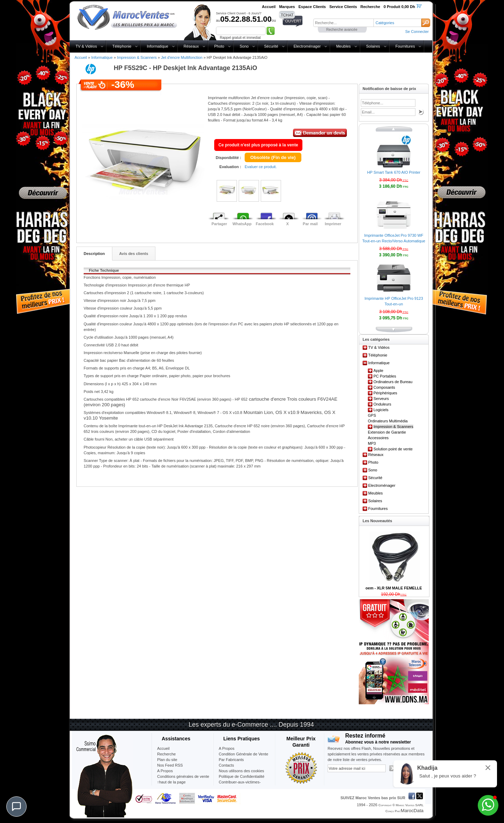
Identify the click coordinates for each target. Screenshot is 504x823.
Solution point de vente (393, 449)
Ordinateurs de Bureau (393, 382)
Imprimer (333, 224)
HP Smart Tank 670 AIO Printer (394, 172)
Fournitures (405, 46)
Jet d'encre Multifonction (182, 57)
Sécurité (271, 46)
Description (94, 254)
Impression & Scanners (137, 57)
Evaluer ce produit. (261, 167)
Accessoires (378, 438)
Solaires (373, 46)
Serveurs (381, 399)
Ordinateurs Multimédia (388, 421)
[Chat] (16, 807)
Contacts (226, 765)
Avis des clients (134, 254)
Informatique (157, 46)
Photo (219, 46)
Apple (378, 371)
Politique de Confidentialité (241, 776)
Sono (244, 46)
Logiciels (381, 410)
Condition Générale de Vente (243, 754)
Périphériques (385, 393)
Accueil (81, 57)
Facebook (265, 224)
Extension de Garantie (387, 432)
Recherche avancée (342, 30)
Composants (384, 387)
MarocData (412, 811)
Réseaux (191, 46)
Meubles (343, 46)
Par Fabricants (231, 760)
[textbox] (343, 23)
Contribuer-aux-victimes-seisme (240, 785)
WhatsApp (242, 224)
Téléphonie (122, 46)
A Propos (227, 748)
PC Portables (385, 376)
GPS (372, 415)
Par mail (310, 224)
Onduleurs (382, 404)
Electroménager (307, 46)
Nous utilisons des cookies (241, 771)
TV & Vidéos (86, 46)
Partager (219, 224)
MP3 (372, 443)
